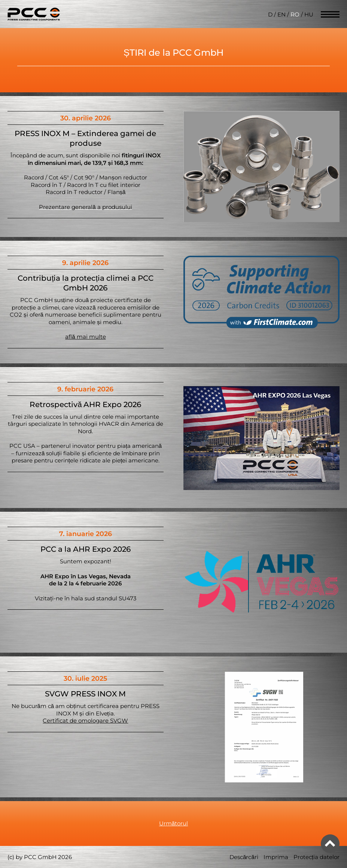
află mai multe (85, 337)
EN (281, 14)
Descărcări (244, 857)
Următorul (173, 823)
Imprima (276, 857)
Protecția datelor (316, 857)
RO (295, 14)
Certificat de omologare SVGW (85, 721)
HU (309, 14)
